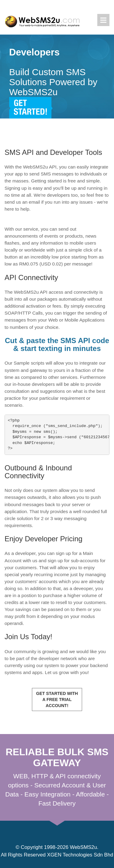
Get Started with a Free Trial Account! (57, 699)
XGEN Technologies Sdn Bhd (80, 855)
